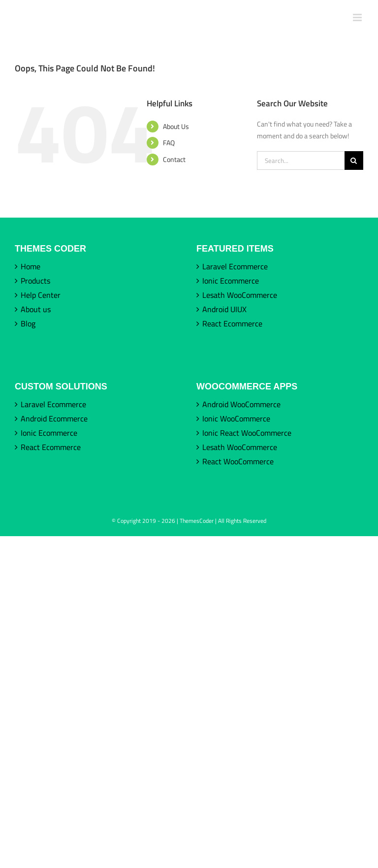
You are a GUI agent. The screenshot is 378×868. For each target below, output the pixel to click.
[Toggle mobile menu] (358, 17)
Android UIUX (224, 309)
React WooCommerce (238, 461)
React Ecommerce (232, 323)
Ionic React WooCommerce (247, 433)
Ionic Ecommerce (231, 281)
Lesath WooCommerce (240, 295)
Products (35, 281)
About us (36, 309)
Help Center (41, 295)
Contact (174, 159)
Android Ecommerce (54, 418)
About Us (176, 126)
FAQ (169, 143)
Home (31, 266)
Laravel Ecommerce (235, 266)
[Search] (354, 161)
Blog (28, 323)
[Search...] (301, 161)
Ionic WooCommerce (236, 418)
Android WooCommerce (241, 404)
